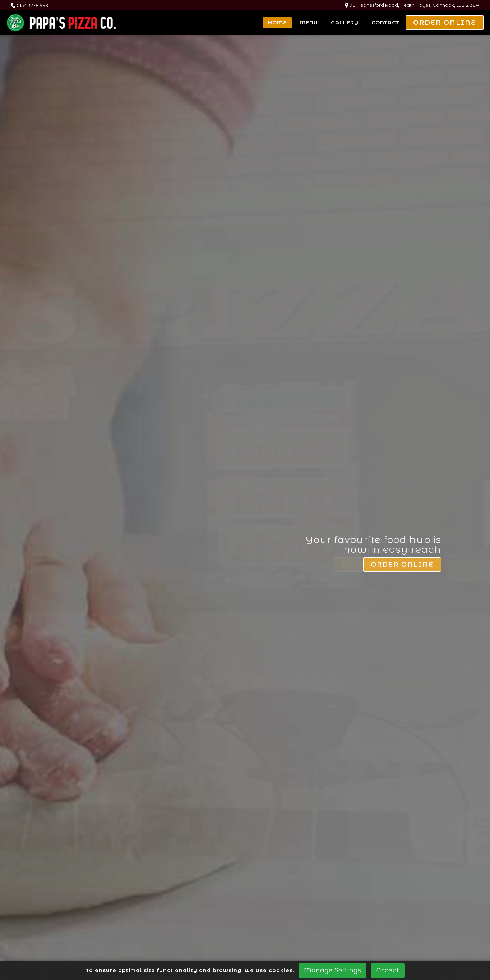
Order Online (445, 23)
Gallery (345, 23)
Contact (385, 23)
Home (277, 23)
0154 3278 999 (30, 5)
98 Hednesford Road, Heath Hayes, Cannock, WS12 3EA (412, 5)
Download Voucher (391, 674)
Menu (309, 23)
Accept (388, 970)
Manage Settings (332, 970)
